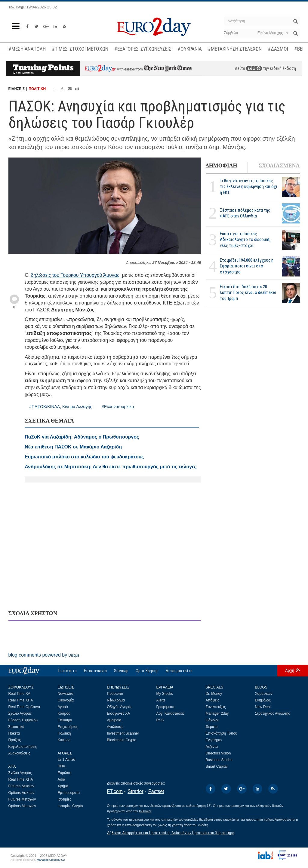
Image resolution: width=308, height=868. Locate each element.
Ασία (62, 779)
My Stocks (165, 694)
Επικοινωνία (95, 671)
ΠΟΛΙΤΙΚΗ (37, 89)
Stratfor (135, 791)
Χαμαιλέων (264, 694)
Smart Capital (217, 767)
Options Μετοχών (22, 806)
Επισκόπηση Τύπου (222, 733)
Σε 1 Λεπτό (67, 760)
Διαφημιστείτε (179, 671)
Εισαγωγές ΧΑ (119, 713)
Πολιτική (64, 733)
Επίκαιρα (65, 720)
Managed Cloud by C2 (51, 860)
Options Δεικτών (22, 793)
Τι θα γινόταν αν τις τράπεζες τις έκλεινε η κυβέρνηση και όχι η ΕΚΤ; (249, 186)
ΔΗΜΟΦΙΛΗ (222, 166)
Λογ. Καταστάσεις (171, 713)
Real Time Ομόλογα (24, 707)
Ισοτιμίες (65, 799)
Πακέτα (14, 733)
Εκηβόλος (263, 700)
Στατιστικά (16, 727)
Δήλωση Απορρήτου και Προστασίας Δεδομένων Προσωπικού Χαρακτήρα (171, 833)
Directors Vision (218, 753)
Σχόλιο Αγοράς (20, 713)
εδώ (254, 68)
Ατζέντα (212, 747)
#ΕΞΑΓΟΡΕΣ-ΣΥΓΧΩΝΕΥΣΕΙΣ (143, 49)
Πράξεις (15, 740)
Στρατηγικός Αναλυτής (273, 713)
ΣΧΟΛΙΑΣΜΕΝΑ (279, 166)
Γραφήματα (165, 707)
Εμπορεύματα (69, 793)
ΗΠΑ (62, 766)
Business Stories (219, 760)
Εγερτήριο (214, 740)
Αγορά (63, 707)
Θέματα (212, 727)
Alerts (161, 700)
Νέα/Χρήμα (116, 700)
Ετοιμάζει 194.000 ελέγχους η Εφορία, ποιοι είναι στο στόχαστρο (247, 266)
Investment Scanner (123, 733)
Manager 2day (217, 713)
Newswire (66, 694)
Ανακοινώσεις (19, 753)
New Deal (263, 707)
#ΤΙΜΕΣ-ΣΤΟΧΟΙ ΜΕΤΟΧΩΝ (80, 49)
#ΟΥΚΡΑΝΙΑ (190, 49)
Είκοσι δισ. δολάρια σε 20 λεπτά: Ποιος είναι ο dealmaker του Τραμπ (248, 292)
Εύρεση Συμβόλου (23, 720)
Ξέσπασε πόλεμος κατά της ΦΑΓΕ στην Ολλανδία (245, 213)
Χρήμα (63, 786)
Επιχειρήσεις (68, 727)
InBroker (145, 811)
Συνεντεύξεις (216, 707)
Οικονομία (66, 700)
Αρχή (290, 670)
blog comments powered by (44, 655)
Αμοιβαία (114, 720)
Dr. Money (214, 694)
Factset (156, 791)
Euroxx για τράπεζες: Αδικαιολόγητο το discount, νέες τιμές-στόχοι (245, 239)
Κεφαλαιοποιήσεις (23, 747)
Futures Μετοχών (22, 799)
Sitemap (121, 671)
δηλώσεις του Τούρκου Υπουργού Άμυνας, (77, 275)
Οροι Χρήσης (147, 671)
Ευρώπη (65, 773)
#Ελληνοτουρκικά (118, 407)
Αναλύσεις (115, 727)
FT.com (115, 791)
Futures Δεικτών (21, 786)
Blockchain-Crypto (122, 740)
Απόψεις (213, 700)
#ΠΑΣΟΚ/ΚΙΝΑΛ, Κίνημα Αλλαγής (61, 407)
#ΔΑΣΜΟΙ (278, 49)
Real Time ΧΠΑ (21, 700)
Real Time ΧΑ (19, 694)
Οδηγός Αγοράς (120, 707)
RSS (160, 720)
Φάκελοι (212, 720)
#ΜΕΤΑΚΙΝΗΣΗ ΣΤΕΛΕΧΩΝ (235, 49)
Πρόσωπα (115, 694)
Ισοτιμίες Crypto (70, 806)
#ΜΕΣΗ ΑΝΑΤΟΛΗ (27, 49)
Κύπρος (64, 740)
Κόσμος (64, 713)
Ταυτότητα (67, 671)
